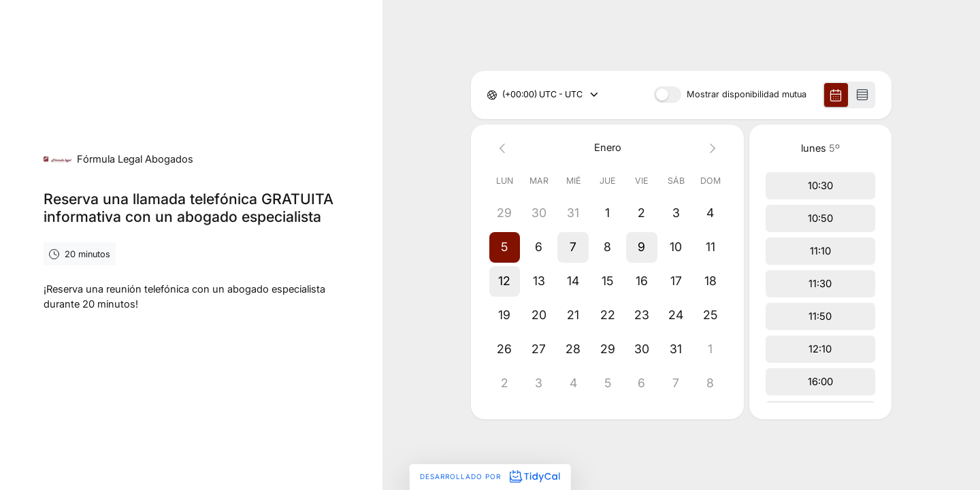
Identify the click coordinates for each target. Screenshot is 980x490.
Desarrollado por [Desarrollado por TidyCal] (490, 476)
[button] (504, 247)
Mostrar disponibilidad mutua (747, 95)
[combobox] (503, 95)
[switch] (668, 95)
